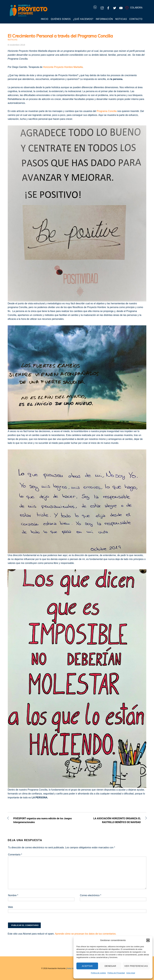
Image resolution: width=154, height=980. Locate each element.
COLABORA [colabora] (133, 8)
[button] (148, 940)
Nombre (13, 895)
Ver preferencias (136, 966)
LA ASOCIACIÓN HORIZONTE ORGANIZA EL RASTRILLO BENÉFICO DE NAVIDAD (111, 820)
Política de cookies (98, 973)
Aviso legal (131, 973)
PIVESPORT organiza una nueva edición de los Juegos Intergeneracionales (42, 820)
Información (104, 19)
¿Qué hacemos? (83, 19)
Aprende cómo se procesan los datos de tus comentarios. (86, 934)
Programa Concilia (107, 111)
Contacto (136, 19)
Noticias (121, 19)
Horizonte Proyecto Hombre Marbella (63, 67)
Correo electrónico (90, 895)
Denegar (110, 966)
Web (10, 907)
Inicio (45, 19)
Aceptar (87, 966)
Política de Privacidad (116, 973)
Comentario (15, 855)
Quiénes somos (61, 19)
